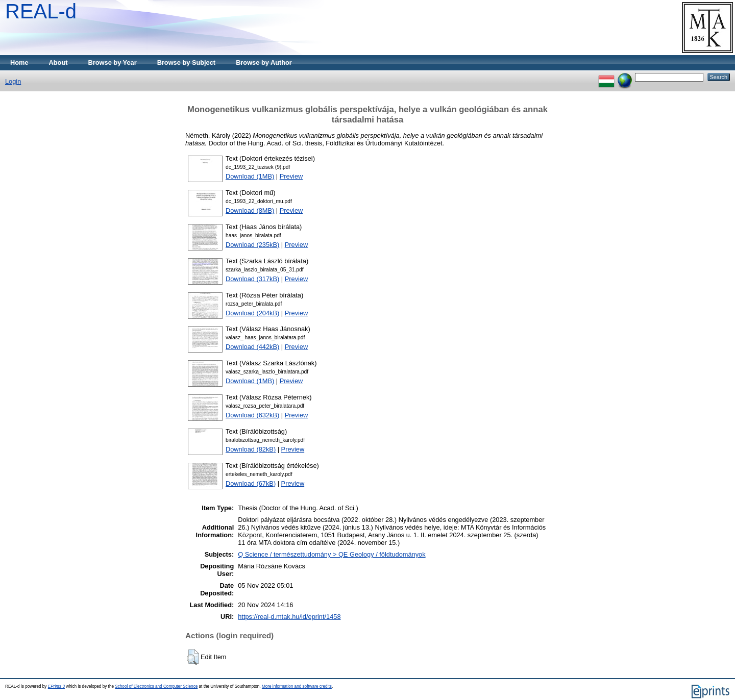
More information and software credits (297, 686)
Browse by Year (113, 62)
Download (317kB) (252, 279)
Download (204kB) (252, 313)
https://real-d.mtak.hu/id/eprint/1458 (289, 617)
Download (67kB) (251, 483)
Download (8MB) (250, 210)
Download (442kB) (252, 347)
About (58, 62)
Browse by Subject (187, 62)
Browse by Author (264, 62)
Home (19, 62)
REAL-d (41, 11)
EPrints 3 (56, 686)
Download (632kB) (252, 415)
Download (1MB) (250, 176)
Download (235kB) (252, 245)
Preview (291, 176)
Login (13, 81)
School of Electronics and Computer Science (156, 686)
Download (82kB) (251, 449)
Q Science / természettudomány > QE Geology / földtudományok (332, 554)
